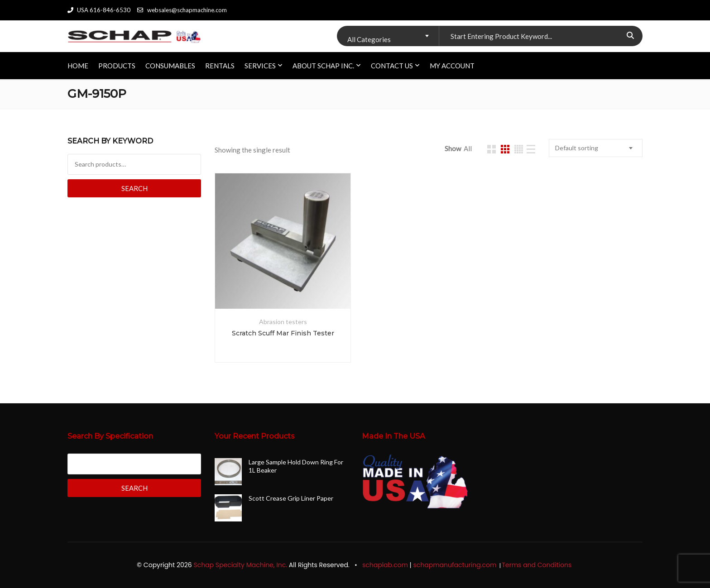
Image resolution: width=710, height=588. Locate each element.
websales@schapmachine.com (182, 10)
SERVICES (260, 66)
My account (452, 66)
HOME (78, 66)
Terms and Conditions (537, 565)
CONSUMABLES (170, 66)
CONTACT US (392, 66)
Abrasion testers (283, 322)
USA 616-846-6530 (99, 10)
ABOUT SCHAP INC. (323, 66)
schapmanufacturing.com (456, 565)
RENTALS (220, 66)
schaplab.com (385, 565)
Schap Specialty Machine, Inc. (240, 565)
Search (134, 188)
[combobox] (388, 36)
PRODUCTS (117, 66)
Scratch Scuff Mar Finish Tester (283, 333)
